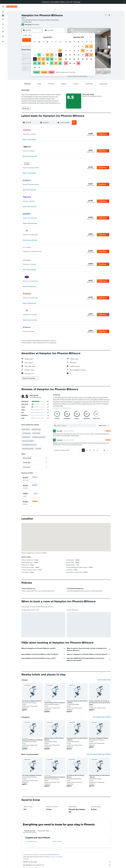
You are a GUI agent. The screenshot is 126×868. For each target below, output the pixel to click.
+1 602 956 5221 (26, 22)
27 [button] (52, 63)
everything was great (28, 449)
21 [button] (56, 59)
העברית (78, 2)
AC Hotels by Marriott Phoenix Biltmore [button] (75, 776)
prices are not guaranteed (56, 857)
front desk (38, 449)
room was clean (26, 433)
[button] (124, 2)
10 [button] (39, 55)
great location (26, 429)
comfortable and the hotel (29, 445)
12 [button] (48, 55)
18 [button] (43, 59)
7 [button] (56, 51)
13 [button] (52, 55)
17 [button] (39, 59)
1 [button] (60, 46)
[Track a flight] (3, 28)
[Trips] (3, 36)
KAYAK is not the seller (67, 862)
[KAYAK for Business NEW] (3, 32)
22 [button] (60, 59)
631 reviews (35, 24)
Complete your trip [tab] (30, 831)
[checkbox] (30, 479)
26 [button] (48, 63)
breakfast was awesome (39, 437)
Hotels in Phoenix (57, 841)
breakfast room (26, 437)
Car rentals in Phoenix (31, 841)
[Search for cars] (3, 19)
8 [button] (60, 51)
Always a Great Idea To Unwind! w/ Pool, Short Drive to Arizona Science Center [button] (99, 703)
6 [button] (52, 51)
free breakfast (36, 433)
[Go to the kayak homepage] (12, 7)
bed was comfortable (28, 441)
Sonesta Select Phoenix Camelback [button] (55, 703)
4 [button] (43, 51)
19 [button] (48, 59)
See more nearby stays (104, 680)
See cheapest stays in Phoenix (102, 717)
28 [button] (56, 63)
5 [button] (48, 51)
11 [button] (43, 55)
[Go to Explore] (3, 24)
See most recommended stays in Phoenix (99, 754)
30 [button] (35, 67)
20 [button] (52, 59)
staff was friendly (36, 429)
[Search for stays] (3, 16)
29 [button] (60, 63)
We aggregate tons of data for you (67, 865)
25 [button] (43, 63)
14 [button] (56, 55)
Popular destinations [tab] (44, 831)
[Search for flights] (3, 12)
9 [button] (35, 55)
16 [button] (35, 59)
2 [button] (35, 51)
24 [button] (39, 63)
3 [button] (39, 51)
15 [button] (60, 55)
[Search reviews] (76, 426)
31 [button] (39, 67)
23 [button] (35, 63)
